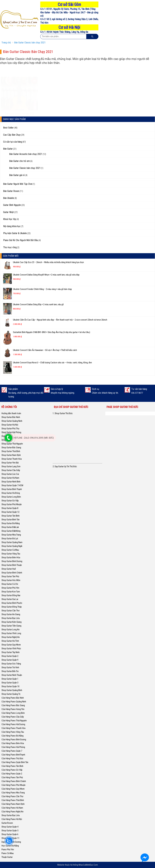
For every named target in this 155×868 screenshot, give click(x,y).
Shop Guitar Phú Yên (10, 588)
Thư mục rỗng (10, 247)
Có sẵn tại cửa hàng (13, 142)
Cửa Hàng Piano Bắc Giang (13, 705)
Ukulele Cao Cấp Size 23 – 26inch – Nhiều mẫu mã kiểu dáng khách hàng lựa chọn (48, 262)
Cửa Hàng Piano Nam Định (13, 804)
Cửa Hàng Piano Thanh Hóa (13, 728)
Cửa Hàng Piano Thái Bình (13, 800)
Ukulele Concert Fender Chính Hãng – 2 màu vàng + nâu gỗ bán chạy (42, 289)
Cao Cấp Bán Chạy (12, 135)
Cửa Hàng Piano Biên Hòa (13, 743)
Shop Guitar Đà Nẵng (11, 523)
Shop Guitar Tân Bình (11, 516)
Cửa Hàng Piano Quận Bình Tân (15, 762)
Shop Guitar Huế (9, 569)
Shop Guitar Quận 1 (10, 679)
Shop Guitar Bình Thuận (12, 565)
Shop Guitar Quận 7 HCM (12, 485)
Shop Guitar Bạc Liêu (11, 618)
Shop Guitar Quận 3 (10, 683)
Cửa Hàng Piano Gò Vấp (12, 770)
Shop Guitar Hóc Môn (11, 580)
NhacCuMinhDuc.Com (88, 865)
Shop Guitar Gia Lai (10, 599)
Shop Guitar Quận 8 (10, 508)
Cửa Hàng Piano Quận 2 (12, 774)
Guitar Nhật (8, 212)
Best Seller (8, 128)
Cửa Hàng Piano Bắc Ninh (13, 698)
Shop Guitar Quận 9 (10, 660)
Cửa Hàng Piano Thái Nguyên (14, 721)
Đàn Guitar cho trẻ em (20, 161)
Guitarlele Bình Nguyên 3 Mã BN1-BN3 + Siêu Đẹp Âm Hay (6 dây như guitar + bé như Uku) (52, 332)
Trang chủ (6, 43)
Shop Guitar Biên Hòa (11, 557)
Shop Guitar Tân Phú (10, 576)
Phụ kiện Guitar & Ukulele (15, 233)
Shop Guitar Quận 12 (10, 512)
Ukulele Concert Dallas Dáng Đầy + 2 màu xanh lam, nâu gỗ (38, 304)
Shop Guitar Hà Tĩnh (10, 641)
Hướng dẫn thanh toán (11, 413)
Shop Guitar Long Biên (11, 497)
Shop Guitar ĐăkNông (11, 531)
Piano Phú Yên (8, 849)
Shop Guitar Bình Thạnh (12, 489)
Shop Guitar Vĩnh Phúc (11, 648)
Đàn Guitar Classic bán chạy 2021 (30, 43)
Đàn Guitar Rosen (11, 191)
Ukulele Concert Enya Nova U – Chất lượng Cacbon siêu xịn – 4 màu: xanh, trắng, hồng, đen (52, 363)
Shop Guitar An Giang (11, 614)
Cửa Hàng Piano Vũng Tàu (13, 732)
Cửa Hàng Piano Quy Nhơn (13, 789)
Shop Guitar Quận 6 (10, 834)
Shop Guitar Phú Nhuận (12, 504)
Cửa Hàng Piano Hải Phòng (13, 747)
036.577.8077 (137, 393)
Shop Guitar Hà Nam (10, 478)
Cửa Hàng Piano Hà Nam (12, 808)
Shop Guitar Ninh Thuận (12, 675)
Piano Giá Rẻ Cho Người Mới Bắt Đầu (21, 240)
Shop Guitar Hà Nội (10, 425)
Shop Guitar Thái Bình (11, 451)
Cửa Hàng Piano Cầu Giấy (13, 717)
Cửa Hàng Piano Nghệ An (12, 812)
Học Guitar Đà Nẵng (10, 846)
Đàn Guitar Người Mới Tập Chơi (18, 184)
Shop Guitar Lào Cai (10, 474)
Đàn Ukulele (9, 198)
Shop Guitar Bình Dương (12, 561)
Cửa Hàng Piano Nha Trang (13, 793)
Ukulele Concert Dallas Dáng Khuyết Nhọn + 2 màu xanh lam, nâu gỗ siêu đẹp (46, 275)
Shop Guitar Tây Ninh (11, 652)
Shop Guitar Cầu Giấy (11, 470)
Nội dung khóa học (12, 226)
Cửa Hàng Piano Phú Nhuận (13, 785)
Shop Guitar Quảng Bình (12, 690)
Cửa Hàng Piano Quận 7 (12, 751)
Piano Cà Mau (8, 853)
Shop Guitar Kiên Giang (12, 622)
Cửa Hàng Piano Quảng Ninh (14, 702)
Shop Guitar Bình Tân (11, 520)
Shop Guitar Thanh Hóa (12, 459)
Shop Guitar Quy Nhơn (11, 645)
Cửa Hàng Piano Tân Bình (12, 766)
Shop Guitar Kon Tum (11, 592)
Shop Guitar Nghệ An (11, 637)
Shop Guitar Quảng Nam (12, 542)
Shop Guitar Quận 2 (10, 656)
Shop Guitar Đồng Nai (11, 595)
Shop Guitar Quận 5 (10, 831)
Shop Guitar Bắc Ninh (11, 417)
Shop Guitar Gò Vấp (10, 501)
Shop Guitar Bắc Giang (11, 448)
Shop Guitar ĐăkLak (10, 527)
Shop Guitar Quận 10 (10, 686)
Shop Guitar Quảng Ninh (12, 421)
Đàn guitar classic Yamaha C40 (19, 105)
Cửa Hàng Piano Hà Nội (12, 819)
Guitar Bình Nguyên (12, 205)
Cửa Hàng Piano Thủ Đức (12, 758)
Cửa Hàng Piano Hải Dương (13, 724)
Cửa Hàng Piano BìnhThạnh (13, 755)
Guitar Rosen (7, 823)
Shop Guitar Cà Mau (10, 550)
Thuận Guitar (7, 857)
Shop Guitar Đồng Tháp (12, 607)
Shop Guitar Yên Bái (10, 463)
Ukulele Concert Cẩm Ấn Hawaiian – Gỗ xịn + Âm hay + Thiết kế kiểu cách (45, 350)
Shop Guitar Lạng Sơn (11, 466)
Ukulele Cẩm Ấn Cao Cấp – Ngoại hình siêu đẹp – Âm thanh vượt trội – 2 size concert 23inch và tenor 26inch (60, 320)
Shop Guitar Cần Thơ (11, 611)
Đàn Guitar (8, 149)
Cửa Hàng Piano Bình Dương (14, 740)
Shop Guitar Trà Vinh (10, 667)
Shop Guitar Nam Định (11, 455)
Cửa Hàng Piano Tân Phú (12, 777)
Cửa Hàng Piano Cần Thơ (12, 796)
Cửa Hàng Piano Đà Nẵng (12, 736)
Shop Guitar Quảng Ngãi (12, 546)
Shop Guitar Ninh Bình (11, 482)
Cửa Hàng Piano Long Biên (13, 713)
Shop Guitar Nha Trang (11, 535)
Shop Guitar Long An (11, 630)
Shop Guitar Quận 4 (10, 827)
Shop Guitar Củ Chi (10, 584)
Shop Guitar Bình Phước (12, 603)
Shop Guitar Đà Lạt (10, 539)
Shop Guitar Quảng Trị (11, 694)
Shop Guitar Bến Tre (10, 671)
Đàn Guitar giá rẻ (17, 175)
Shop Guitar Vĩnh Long (11, 633)
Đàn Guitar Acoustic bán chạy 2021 (26, 154)
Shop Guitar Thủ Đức (119, 413)
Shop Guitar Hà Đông (11, 493)
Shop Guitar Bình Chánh (12, 573)
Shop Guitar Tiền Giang (11, 626)
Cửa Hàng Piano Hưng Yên (13, 709)
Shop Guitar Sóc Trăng (11, 664)
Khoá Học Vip (10, 219)
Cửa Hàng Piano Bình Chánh (14, 781)
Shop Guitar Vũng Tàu (11, 554)
